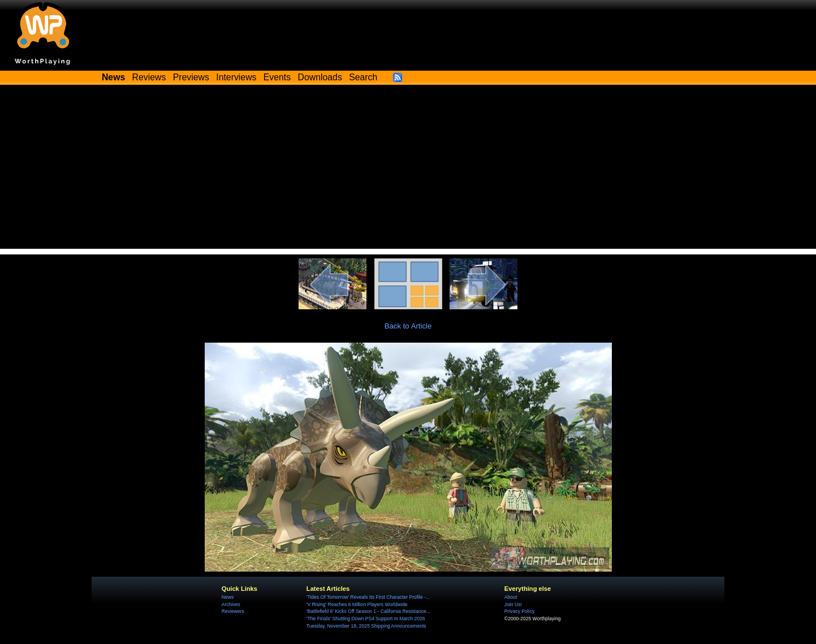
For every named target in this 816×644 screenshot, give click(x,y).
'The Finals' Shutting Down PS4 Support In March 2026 (366, 619)
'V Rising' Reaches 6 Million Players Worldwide (357, 604)
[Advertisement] (408, 170)
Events (277, 77)
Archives (231, 604)
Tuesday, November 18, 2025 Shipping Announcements (366, 626)
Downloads (320, 77)
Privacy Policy (519, 611)
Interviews (236, 77)
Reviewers (233, 611)
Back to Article (408, 326)
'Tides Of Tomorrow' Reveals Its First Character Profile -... (368, 597)
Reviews (149, 77)
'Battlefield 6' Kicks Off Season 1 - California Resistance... (368, 611)
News (228, 597)
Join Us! (513, 604)
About (511, 597)
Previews (191, 77)
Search (363, 77)
